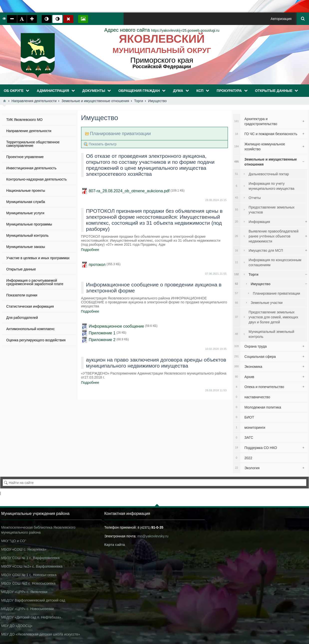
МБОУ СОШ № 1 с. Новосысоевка (29, 575)
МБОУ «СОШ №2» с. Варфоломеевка (32, 566)
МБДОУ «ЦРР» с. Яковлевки (24, 592)
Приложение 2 (102, 340)
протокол (97, 265)
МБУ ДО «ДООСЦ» (17, 626)
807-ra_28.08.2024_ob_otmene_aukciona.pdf (129, 191)
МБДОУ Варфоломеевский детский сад (33, 600)
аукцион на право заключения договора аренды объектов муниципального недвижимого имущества (156, 363)
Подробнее (90, 250)
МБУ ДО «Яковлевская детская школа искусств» (41, 634)
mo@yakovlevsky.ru (153, 536)
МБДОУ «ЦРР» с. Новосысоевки (27, 609)
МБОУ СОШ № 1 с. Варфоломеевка (30, 558)
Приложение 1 (102, 333)
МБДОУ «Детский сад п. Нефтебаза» (31, 617)
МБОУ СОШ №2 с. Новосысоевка (28, 583)
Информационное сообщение (116, 326)
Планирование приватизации (121, 134)
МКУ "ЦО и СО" (14, 541)
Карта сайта (115, 545)
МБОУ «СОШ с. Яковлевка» (24, 549)
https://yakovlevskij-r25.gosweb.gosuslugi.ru (162, 30)
